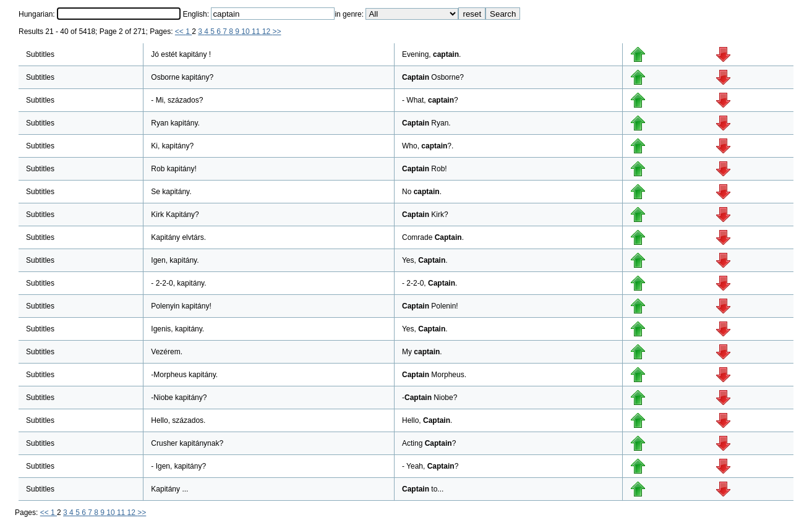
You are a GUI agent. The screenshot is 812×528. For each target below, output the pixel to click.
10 (246, 32)
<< (180, 32)
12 (267, 32)
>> (276, 32)
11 (257, 32)
